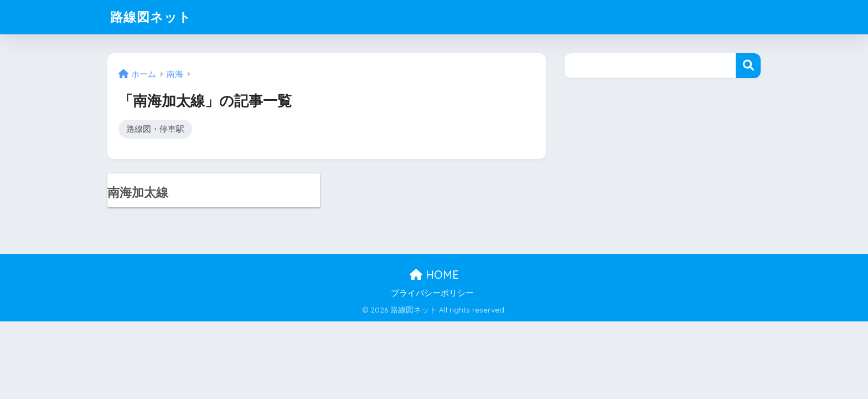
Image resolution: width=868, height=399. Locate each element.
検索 (748, 66)
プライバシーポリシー (432, 293)
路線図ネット (151, 17)
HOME (434, 275)
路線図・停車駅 (155, 129)
